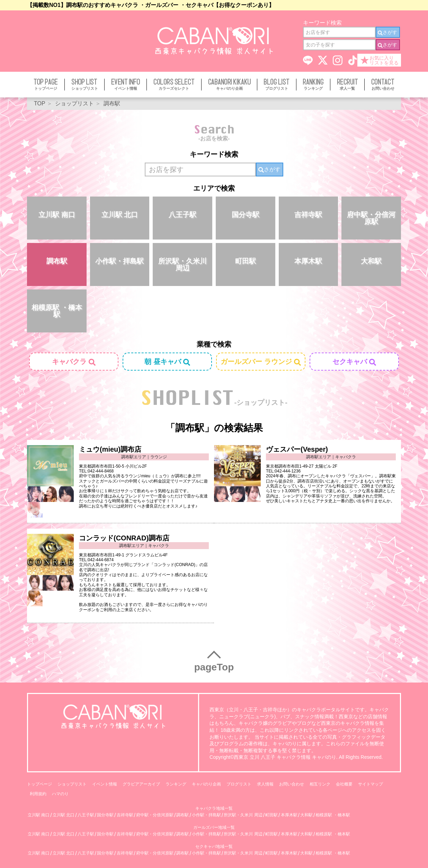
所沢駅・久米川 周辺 (182, 264)
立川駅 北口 (120, 215)
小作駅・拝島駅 (119, 261)
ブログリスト (239, 784)
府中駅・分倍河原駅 (371, 218)
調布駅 (57, 261)
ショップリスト (72, 784)
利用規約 (38, 794)
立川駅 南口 (57, 215)
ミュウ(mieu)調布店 (110, 449)
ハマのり (60, 794)
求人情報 (265, 784)
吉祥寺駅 (308, 215)
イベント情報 (105, 784)
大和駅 (371, 261)
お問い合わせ (292, 784)
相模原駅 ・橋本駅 (57, 311)
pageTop (214, 667)
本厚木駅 (308, 261)
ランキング (176, 784)
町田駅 (246, 261)
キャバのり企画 (206, 784)
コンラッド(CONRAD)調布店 (124, 538)
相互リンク (320, 784)
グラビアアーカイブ (141, 784)
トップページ (39, 784)
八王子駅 (182, 215)
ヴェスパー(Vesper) (297, 449)
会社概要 (344, 784)
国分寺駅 (246, 215)
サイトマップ (371, 784)
